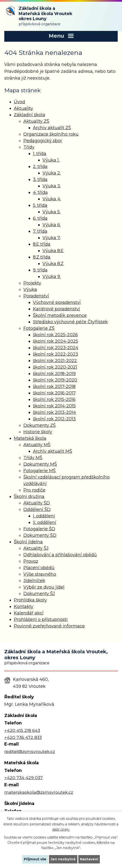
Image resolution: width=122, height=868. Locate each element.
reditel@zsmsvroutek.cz (30, 751)
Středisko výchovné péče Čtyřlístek (70, 322)
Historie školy (38, 432)
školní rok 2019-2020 (55, 380)
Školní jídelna (28, 542)
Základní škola (29, 115)
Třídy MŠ (33, 458)
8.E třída (42, 244)
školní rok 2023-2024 (56, 348)
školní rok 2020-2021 (55, 367)
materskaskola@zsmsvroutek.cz (39, 792)
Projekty (32, 283)
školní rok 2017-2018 (54, 387)
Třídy (29, 147)
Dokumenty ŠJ (39, 594)
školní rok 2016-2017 (54, 393)
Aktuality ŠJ (36, 548)
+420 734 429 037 (24, 778)
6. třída (40, 218)
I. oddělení (44, 516)
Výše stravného (40, 574)
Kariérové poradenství (56, 309)
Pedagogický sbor (43, 141)
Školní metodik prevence (60, 315)
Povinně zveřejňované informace (49, 626)
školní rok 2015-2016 (54, 399)
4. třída (40, 192)
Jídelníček (34, 581)
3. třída (40, 179)
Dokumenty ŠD (40, 535)
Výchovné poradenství (57, 302)
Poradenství (36, 296)
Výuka (30, 289)
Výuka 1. (51, 160)
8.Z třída (42, 257)
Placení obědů (39, 568)
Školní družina (29, 497)
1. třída (40, 154)
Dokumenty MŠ (40, 464)
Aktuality (23, 108)
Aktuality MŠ (37, 445)
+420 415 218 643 (22, 730)
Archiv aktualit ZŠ (52, 128)
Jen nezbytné (63, 859)
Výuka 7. (51, 238)
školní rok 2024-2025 (56, 341)
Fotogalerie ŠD (39, 529)
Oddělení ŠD (37, 509)
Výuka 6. (52, 225)
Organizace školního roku (51, 134)
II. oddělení (45, 522)
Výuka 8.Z (53, 264)
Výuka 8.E (53, 251)
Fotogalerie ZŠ (39, 328)
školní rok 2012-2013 (54, 419)
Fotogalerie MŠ (40, 471)
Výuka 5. (51, 212)
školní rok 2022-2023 (56, 354)
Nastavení (89, 859)
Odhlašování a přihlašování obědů (60, 555)
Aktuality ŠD (37, 503)
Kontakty (24, 607)
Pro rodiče (34, 490)
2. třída (40, 167)
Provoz (31, 561)
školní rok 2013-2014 (54, 412)
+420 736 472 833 (23, 737)
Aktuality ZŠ (36, 121)
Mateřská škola (30, 438)
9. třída (40, 270)
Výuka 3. (52, 186)
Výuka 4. (52, 199)
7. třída (40, 231)
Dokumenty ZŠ (40, 425)
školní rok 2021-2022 (55, 361)
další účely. (61, 829)
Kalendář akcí (29, 613)
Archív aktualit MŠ (53, 451)
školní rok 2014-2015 (54, 406)
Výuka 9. (52, 277)
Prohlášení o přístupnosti (41, 619)
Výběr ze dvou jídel (44, 587)
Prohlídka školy (30, 600)
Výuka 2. (52, 173)
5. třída (40, 205)
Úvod (19, 102)
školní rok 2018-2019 (54, 374)
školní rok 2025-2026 (55, 335)
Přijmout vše (35, 859)
